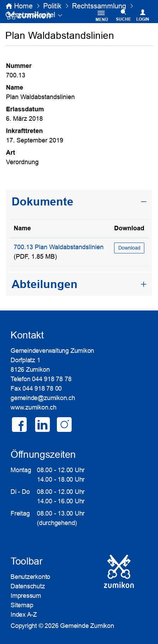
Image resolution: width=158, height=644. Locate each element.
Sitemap (22, 605)
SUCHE (123, 19)
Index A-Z (24, 615)
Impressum (26, 596)
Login (143, 19)
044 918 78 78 (52, 379)
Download (129, 248)
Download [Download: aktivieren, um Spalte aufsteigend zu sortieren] (129, 228)
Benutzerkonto (30, 577)
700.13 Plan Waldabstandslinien (59, 247)
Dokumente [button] (42, 202)
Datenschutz (28, 586)
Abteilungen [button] (45, 284)
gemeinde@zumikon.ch (43, 398)
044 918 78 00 (42, 388)
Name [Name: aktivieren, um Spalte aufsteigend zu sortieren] (22, 228)
